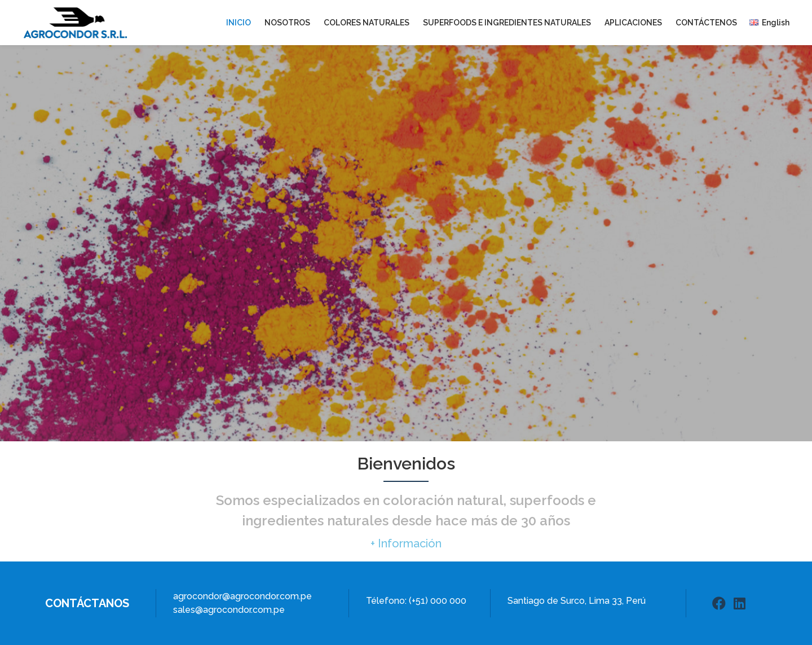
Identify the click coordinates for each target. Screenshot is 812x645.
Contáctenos (706, 23)
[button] (406, 543)
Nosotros (287, 23)
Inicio (239, 23)
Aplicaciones (633, 23)
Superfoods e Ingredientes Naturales (507, 23)
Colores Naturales (367, 23)
